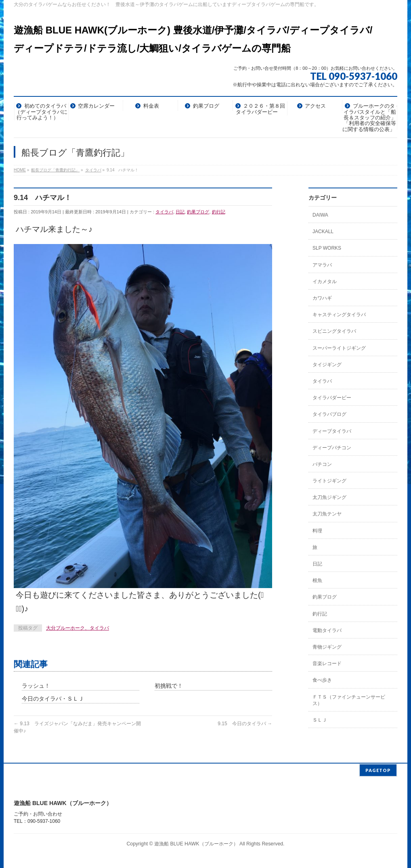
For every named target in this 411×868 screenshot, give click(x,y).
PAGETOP (378, 769)
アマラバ (322, 265)
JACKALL (323, 232)
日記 (180, 212)
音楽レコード (327, 664)
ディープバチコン (332, 448)
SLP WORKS (327, 248)
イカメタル (325, 282)
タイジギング (327, 365)
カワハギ (322, 298)
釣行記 (219, 212)
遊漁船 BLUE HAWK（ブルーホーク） (196, 843)
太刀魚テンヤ (327, 514)
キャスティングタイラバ (339, 315)
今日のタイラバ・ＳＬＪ (53, 699)
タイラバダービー (332, 398)
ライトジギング (329, 481)
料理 (317, 531)
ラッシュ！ (36, 686)
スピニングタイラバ (334, 331)
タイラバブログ (329, 414)
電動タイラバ (327, 630)
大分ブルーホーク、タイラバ (78, 628)
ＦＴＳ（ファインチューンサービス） (349, 700)
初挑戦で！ (169, 686)
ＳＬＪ (320, 720)
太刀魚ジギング (329, 497)
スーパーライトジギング (339, 348)
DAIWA (320, 215)
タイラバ (164, 212)
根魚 (317, 580)
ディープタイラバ (332, 431)
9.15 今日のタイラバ (245, 724)
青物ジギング (327, 647)
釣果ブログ (198, 212)
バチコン (322, 464)
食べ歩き (322, 680)
